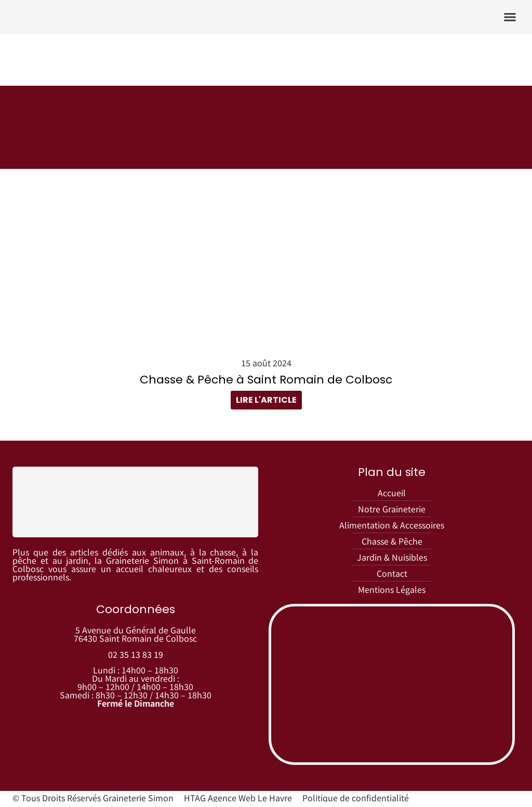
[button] (510, 17)
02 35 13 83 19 (136, 656)
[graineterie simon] (391, 687)
